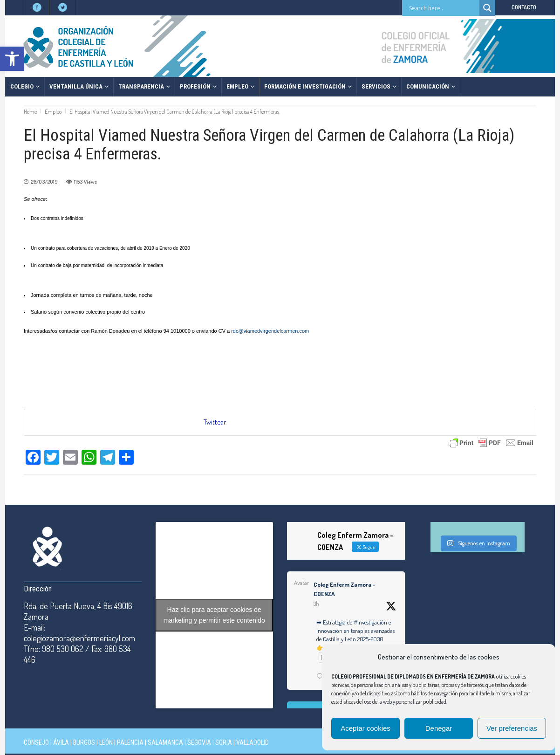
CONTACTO (524, 7)
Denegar (439, 728)
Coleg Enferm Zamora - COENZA (344, 589)
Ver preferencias (512, 728)
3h (316, 604)
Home (30, 112)
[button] (12, 59)
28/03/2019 (44, 182)
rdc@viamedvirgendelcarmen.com (270, 331)
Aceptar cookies (365, 728)
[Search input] (443, 8)
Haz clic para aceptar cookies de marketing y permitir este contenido (214, 615)
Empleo (53, 112)
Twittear (215, 422)
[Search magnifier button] (487, 8)
